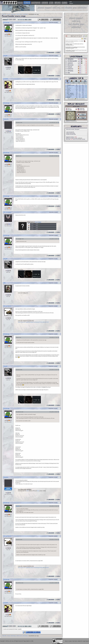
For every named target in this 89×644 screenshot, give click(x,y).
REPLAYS (58, 3)
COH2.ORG (4, 14)
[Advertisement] (62, 8)
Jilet (5, 283)
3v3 (79, 83)
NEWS (20, 3)
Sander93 (6, 119)
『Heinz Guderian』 (71, 95)
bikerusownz (70, 65)
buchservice (70, 69)
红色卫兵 (69, 97)
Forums (9, 14)
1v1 (68, 83)
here (27, 491)
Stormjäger (38, 222)
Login (71, 2)
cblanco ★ (69, 91)
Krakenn (69, 89)
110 (67, 87)
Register (71, 3)
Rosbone (67, 41)
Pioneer (68, 92)
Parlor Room (13, 14)
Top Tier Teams (76, 107)
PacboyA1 (70, 67)
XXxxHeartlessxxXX (73, 121)
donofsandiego (68, 47)
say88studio (80, 138)
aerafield (6, 79)
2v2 (73, 83)
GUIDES (64, 3)
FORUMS (27, 3)
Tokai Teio (69, 88)
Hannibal (6, 477)
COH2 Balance (25, 14)
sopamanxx (70, 63)
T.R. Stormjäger (7, 212)
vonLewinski (69, 96)
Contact (70, 641)
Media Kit (80, 641)
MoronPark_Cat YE (71, 85)
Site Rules (75, 641)
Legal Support (86, 641)
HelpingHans (70, 59)
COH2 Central (19, 14)
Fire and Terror (7, 306)
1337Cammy (70, 71)
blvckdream (6, 22)
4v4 (84, 83)
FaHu (69, 73)
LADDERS (45, 3)
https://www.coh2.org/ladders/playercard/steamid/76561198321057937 (33, 322)
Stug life (5, 56)
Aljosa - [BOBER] (70, 93)
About (66, 641)
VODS (51, 3)
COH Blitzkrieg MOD (72, 61)
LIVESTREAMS (36, 3)
